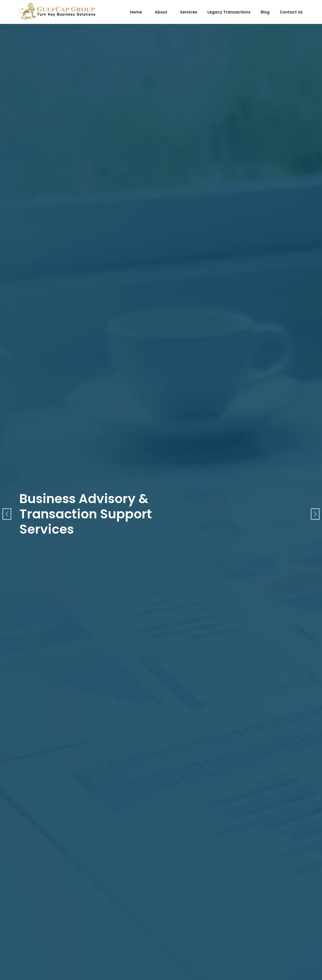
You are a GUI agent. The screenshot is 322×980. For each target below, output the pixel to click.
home (136, 12)
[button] (315, 514)
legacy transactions (229, 12)
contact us (291, 12)
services (189, 12)
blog (265, 12)
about (161, 12)
